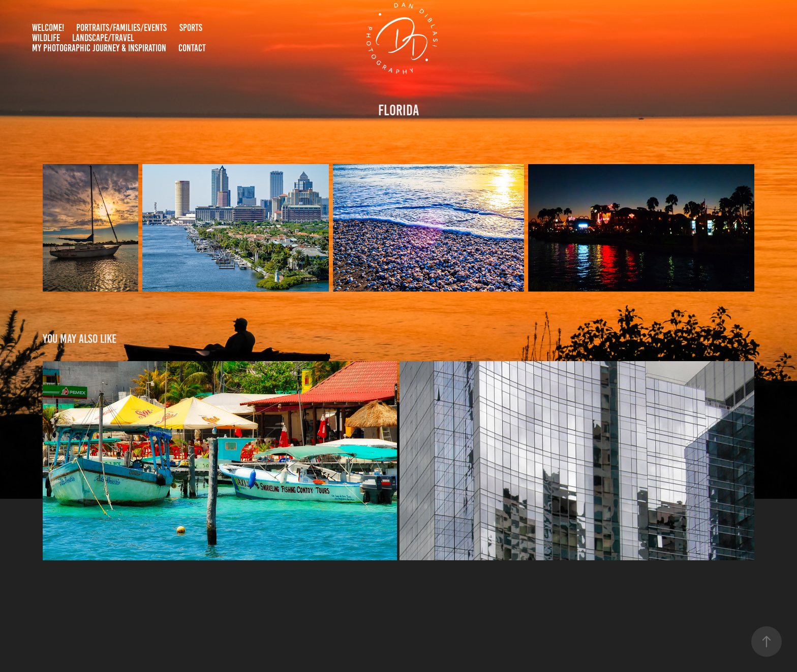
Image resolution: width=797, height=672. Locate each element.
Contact (192, 48)
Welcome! (48, 28)
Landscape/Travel (103, 38)
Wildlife (46, 38)
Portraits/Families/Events (121, 28)
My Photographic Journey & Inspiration (99, 48)
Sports (191, 28)
